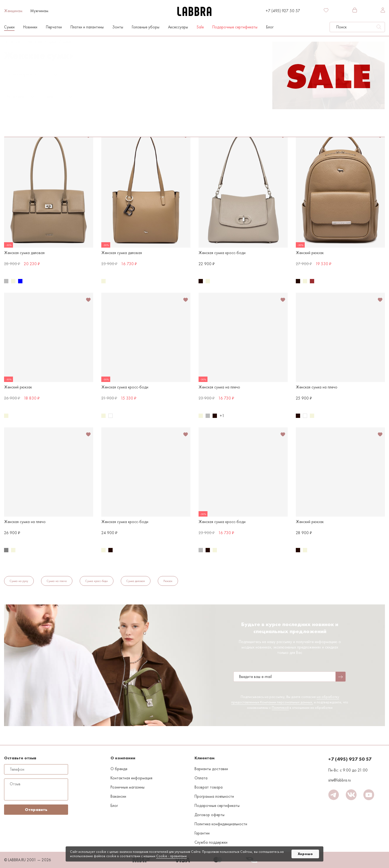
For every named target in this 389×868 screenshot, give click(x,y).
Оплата (201, 778)
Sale (200, 27)
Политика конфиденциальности (221, 824)
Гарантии (202, 833)
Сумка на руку (19, 581)
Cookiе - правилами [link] (171, 856)
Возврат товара (209, 787)
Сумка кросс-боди (97, 581)
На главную (12, 42)
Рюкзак (168, 581)
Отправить (36, 810)
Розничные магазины (128, 787)
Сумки (9, 27)
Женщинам (13, 11)
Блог (270, 27)
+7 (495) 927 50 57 (283, 11)
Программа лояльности (214, 796)
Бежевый (51, 109)
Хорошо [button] (305, 854)
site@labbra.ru (340, 780)
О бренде (119, 769)
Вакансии (118, 796)
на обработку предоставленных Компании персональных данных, (285, 699)
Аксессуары (178, 27)
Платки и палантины (87, 27)
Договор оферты (209, 815)
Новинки (30, 27)
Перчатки (54, 27)
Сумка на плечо (73, 42)
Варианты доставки (211, 769)
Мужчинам (39, 11)
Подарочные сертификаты (235, 27)
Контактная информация (131, 778)
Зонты (118, 27)
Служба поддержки (211, 842)
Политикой (280, 707)
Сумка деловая (136, 581)
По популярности (22, 74)
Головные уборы (146, 27)
